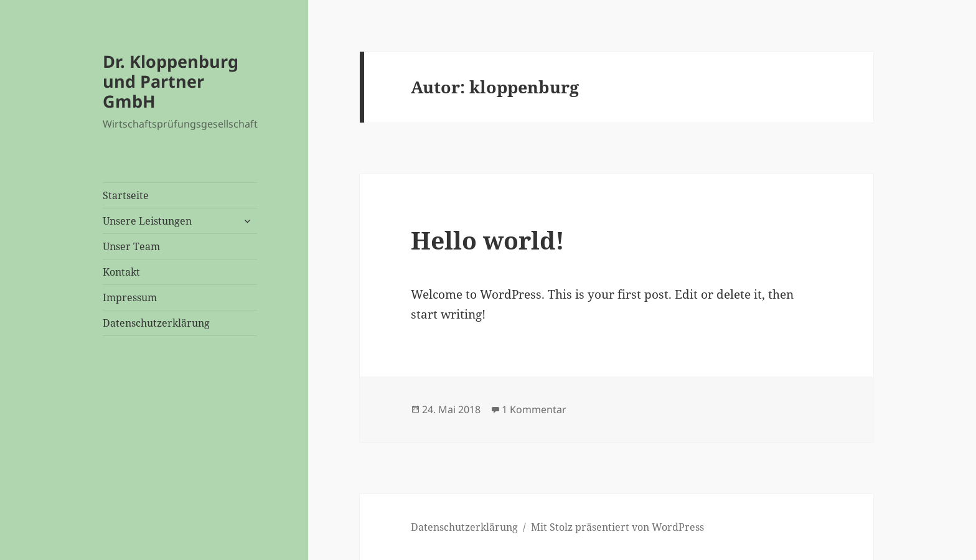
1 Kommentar (534, 409)
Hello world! (488, 240)
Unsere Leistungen (147, 221)
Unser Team (131, 246)
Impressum (130, 297)
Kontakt (121, 272)
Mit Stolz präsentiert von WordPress (617, 527)
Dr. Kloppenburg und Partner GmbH (171, 81)
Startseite (126, 195)
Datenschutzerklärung (156, 323)
